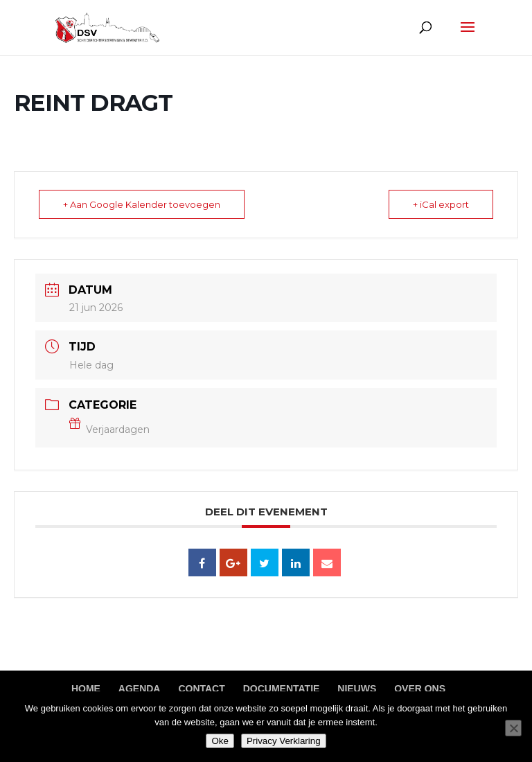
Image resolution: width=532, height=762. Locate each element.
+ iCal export (441, 204)
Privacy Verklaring (284, 741)
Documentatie (282, 689)
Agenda (140, 689)
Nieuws (357, 689)
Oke (220, 741)
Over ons (420, 689)
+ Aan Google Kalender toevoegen (142, 204)
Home (86, 689)
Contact (201, 689)
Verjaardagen (109, 429)
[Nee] (513, 728)
